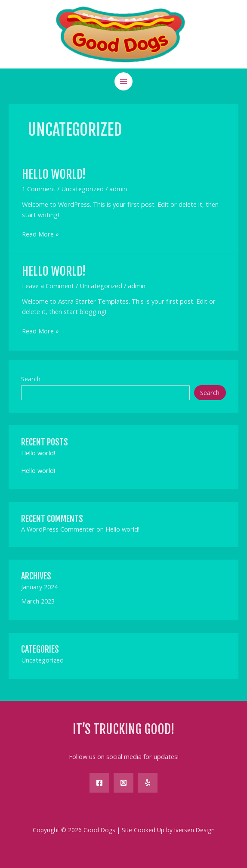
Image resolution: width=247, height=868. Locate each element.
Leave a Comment (48, 286)
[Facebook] (99, 783)
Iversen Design (195, 830)
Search (31, 379)
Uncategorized (82, 189)
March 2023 (38, 601)
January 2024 (39, 587)
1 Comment (39, 189)
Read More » (40, 234)
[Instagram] (123, 783)
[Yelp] (148, 783)
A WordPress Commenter (58, 529)
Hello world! (54, 174)
